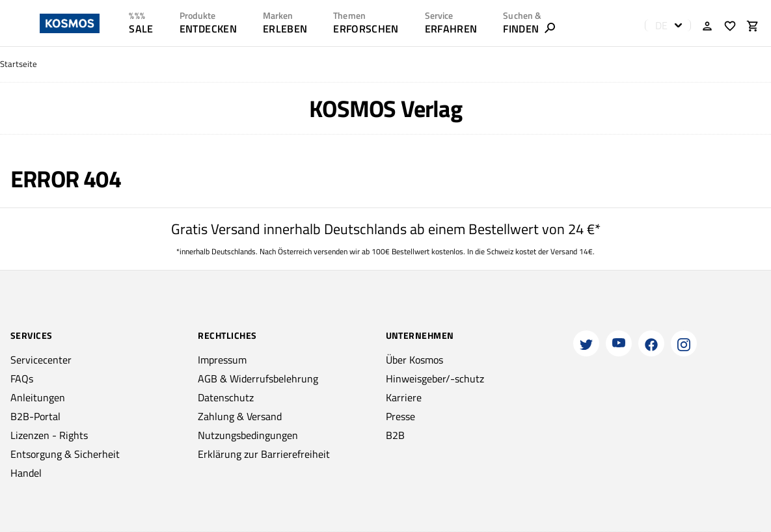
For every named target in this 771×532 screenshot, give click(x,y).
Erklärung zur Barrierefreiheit (264, 454)
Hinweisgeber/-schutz (435, 379)
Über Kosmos (414, 360)
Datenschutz (226, 397)
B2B (395, 435)
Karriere (404, 397)
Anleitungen (38, 397)
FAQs (22, 379)
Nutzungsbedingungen (248, 435)
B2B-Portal (35, 416)
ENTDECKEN (208, 29)
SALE (141, 29)
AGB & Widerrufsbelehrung (258, 379)
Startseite (19, 64)
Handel (26, 473)
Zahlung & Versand (240, 416)
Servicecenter (41, 360)
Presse (400, 416)
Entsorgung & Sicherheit (65, 454)
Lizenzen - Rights (49, 435)
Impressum (222, 360)
